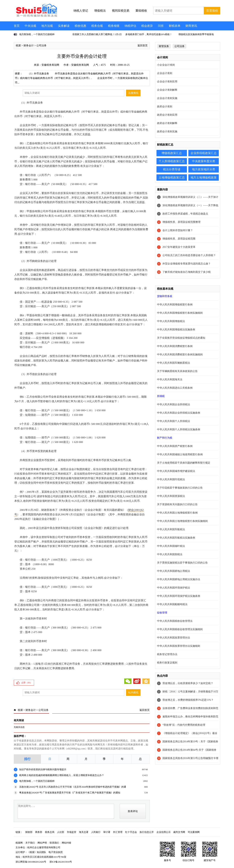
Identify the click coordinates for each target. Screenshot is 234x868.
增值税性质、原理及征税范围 (179, 239)
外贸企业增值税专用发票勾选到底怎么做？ (187, 264)
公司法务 (41, 46)
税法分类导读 (172, 169)
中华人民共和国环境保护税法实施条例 (179, 596)
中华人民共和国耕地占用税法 (174, 571)
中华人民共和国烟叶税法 (171, 546)
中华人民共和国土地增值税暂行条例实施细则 (182, 521)
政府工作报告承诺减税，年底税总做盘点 (185, 214)
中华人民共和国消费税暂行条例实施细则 (180, 355)
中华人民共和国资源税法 (171, 496)
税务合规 (97, 26)
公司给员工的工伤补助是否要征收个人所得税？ (189, 255)
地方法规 (47, 26)
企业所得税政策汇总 (204, 153)
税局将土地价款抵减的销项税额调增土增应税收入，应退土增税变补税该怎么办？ (62, 775)
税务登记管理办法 (167, 654)
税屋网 (19, 843)
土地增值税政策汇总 (172, 177)
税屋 (18, 46)
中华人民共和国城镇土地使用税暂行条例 (180, 454)
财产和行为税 (165, 438)
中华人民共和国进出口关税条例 (175, 388)
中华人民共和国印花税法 (171, 479)
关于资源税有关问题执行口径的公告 (177, 504)
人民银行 (96, 832)
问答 (161, 26)
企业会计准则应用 (167, 82)
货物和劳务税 (165, 296)
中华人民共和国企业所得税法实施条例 (179, 413)
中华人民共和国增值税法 (171, 321)
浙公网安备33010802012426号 (31, 862)
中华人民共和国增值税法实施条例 (176, 330)
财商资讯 (191, 26)
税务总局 (50, 832)
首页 (17, 26)
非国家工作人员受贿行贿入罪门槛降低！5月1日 (97, 34)
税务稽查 (114, 26)
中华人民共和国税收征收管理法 (175, 621)
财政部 (29, 832)
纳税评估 (130, 26)
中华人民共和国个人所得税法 (174, 421)
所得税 (161, 396)
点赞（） (27, 683)
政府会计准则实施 (167, 132)
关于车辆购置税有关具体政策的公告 (177, 371)
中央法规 (30, 26)
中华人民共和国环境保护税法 (174, 588)
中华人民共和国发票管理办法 (174, 638)
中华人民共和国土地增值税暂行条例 (177, 513)
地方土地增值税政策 (204, 177)
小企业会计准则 (166, 65)
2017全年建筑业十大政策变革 (179, 247)
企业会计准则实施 (167, 98)
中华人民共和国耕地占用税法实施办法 (179, 579)
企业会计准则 (165, 73)
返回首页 (143, 46)
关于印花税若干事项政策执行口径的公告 (180, 488)
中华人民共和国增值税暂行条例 (175, 305)
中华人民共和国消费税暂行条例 (175, 346)
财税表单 (175, 26)
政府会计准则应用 (167, 115)
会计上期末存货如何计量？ (178, 230)
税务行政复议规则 (167, 663)
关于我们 (30, 843)
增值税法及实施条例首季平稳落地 (196, 34)
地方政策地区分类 (204, 169)
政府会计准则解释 (167, 123)
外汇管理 (118, 832)
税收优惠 (80, 26)
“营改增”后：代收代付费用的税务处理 (184, 725)
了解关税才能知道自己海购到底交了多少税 (187, 272)
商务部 (39, 832)
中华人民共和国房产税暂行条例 (175, 446)
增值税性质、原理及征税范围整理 (181, 222)
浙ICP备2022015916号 (61, 862)
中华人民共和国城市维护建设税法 (176, 471)
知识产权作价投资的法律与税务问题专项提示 (43, 769)
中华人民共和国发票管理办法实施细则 (179, 646)
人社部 (61, 832)
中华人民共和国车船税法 (171, 529)
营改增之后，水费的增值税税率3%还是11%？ (188, 700)
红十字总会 (131, 832)
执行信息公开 (147, 832)
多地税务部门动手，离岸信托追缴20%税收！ (149, 34)
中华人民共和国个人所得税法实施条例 (179, 429)
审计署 (107, 832)
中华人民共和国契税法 (170, 554)
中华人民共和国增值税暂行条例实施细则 (180, 313)
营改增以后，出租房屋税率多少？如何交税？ (188, 683)
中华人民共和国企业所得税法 (174, 404)
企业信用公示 (164, 832)
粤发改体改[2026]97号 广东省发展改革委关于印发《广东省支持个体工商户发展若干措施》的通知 (70, 793)
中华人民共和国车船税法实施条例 (176, 538)
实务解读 (64, 26)
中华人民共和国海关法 (170, 380)
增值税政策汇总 (172, 153)
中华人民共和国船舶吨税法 (172, 604)
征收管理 (162, 613)
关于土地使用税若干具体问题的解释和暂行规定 (184, 463)
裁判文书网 (179, 832)
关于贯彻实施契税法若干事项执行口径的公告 (182, 563)
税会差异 (147, 26)
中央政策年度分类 (204, 161)
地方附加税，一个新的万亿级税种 (37, 34)
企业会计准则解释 (167, 90)
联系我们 (54, 843)
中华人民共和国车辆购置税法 (174, 363)
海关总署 (84, 832)
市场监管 (72, 832)
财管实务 (164, 46)
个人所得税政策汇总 (172, 161)
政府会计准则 (165, 107)
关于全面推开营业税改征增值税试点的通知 (181, 338)
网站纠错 (66, 843)
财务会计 (29, 46)
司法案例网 (194, 832)
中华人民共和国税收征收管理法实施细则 (180, 629)
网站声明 (42, 843)
